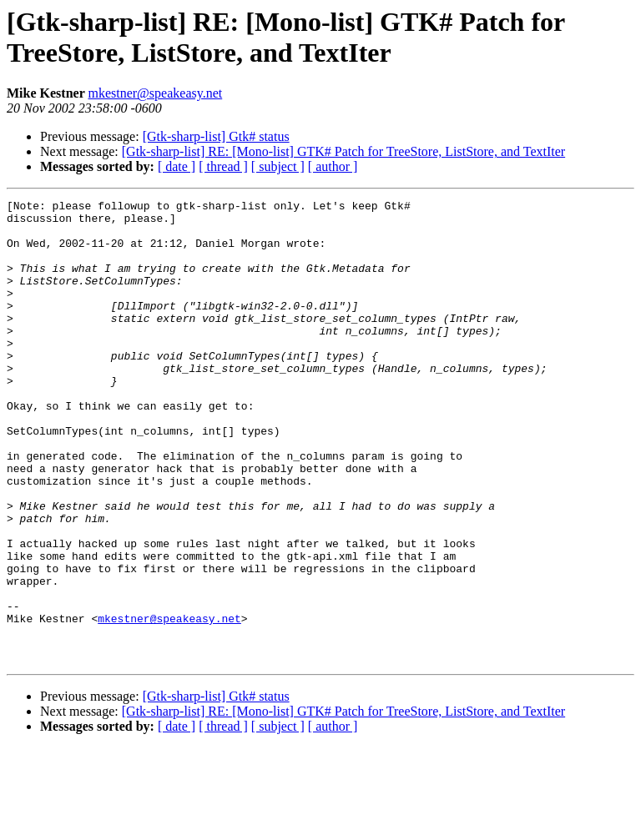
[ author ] (333, 166)
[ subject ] (278, 166)
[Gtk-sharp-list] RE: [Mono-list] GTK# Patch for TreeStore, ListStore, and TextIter (343, 151)
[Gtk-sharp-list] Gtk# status (216, 136)
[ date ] (177, 166)
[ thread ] (223, 166)
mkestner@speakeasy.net (155, 93)
